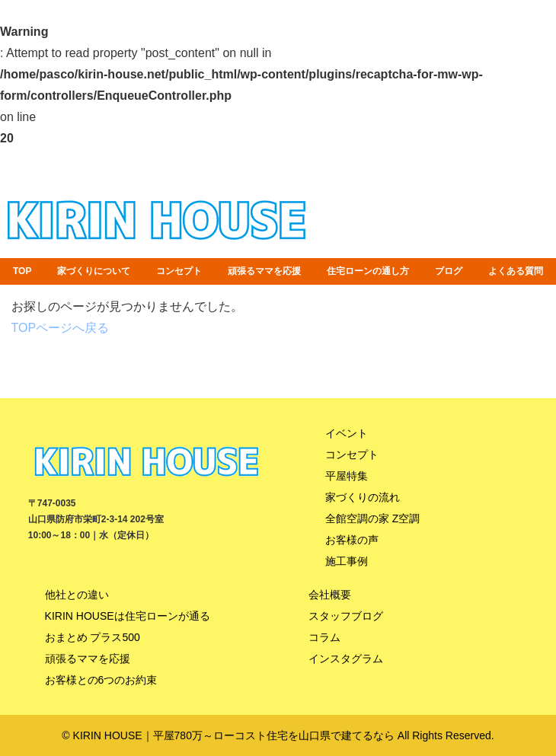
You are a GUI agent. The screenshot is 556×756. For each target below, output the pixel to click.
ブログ (449, 271)
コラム (324, 637)
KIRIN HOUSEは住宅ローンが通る (128, 616)
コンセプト (179, 271)
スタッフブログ (346, 616)
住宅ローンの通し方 (368, 271)
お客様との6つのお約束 (101, 680)
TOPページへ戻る (61, 328)
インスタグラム (346, 659)
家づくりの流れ (363, 497)
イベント (347, 433)
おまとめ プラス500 (93, 637)
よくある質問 (516, 271)
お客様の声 (352, 540)
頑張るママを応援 (264, 271)
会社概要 (330, 595)
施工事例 (347, 561)
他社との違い (77, 595)
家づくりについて (94, 271)
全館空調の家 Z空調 (372, 518)
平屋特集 (347, 476)
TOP (22, 271)
